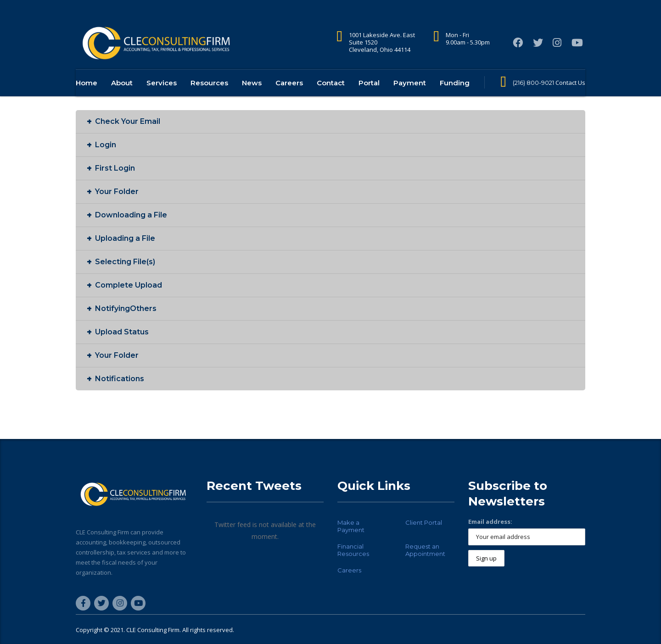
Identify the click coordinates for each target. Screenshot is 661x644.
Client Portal (424, 522)
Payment (410, 97)
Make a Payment (351, 526)
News (252, 97)
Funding (455, 97)
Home (87, 97)
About (122, 97)
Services (162, 97)
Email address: (490, 522)
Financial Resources (353, 550)
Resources (209, 97)
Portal (369, 97)
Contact (331, 97)
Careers (289, 97)
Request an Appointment (425, 550)
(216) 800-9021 (533, 97)
